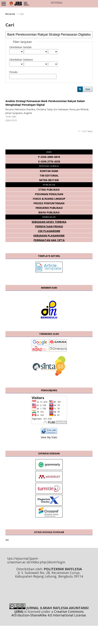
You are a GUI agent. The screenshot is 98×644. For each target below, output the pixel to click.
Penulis (13, 72)
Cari (88, 89)
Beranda (10, 14)
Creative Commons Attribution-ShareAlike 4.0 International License (49, 613)
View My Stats (49, 437)
